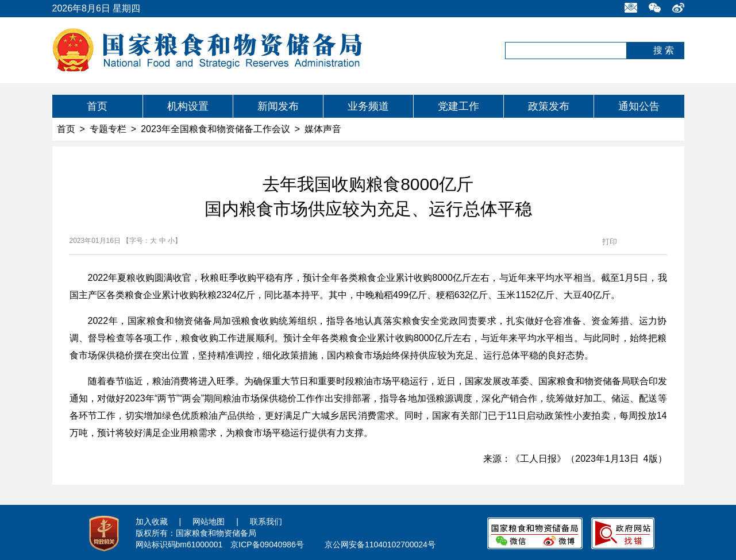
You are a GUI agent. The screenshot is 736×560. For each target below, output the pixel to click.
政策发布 (549, 106)
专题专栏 (108, 129)
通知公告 (639, 106)
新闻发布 (278, 106)
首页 (97, 106)
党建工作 (458, 106)
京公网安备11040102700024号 (380, 544)
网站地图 (209, 522)
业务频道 (368, 106)
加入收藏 (152, 522)
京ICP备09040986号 (267, 544)
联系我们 (266, 522)
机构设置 (188, 106)
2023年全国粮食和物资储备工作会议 (215, 129)
